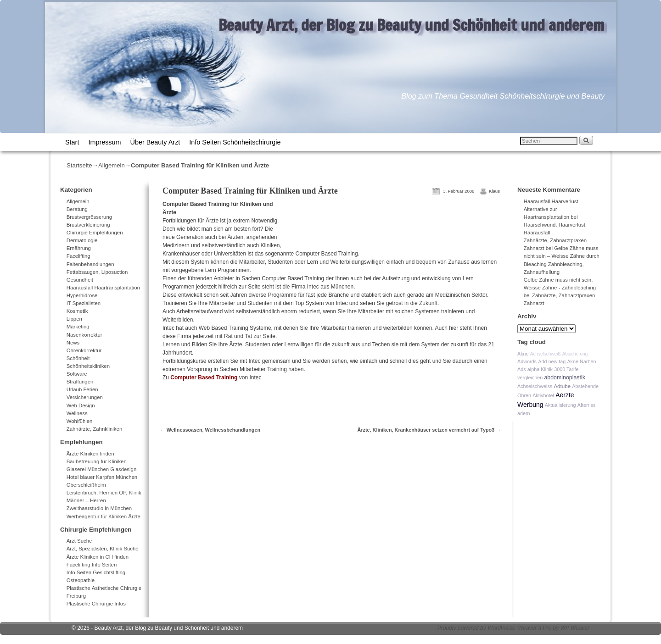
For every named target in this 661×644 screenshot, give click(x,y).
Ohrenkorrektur (84, 350)
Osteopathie (81, 580)
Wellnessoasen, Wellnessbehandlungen (210, 430)
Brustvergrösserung (89, 217)
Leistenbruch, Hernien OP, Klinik (104, 493)
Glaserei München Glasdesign (102, 469)
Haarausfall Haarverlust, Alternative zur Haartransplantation (552, 209)
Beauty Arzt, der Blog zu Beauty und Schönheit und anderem (412, 25)
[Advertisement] (396, 225)
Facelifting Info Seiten (92, 565)
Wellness (77, 413)
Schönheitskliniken (88, 366)
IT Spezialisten (84, 303)
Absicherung (575, 354)
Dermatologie (82, 240)
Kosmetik (77, 311)
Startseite (79, 165)
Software (77, 374)
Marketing (78, 327)
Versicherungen (85, 397)
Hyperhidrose (82, 295)
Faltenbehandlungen (90, 264)
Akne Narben (581, 361)
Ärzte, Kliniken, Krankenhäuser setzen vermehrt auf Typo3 (429, 430)
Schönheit (78, 358)
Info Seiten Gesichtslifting (96, 572)
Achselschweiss (535, 386)
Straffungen (80, 382)
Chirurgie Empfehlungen (95, 233)
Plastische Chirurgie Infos (96, 604)
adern (524, 413)
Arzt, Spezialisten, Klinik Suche (103, 549)
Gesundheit (80, 280)
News (73, 343)
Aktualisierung (560, 405)
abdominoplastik (565, 378)
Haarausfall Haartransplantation (103, 288)
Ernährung (79, 248)
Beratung (77, 209)
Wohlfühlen (80, 421)
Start (72, 142)
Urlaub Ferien (82, 389)
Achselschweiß (546, 354)
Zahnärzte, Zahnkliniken (95, 429)
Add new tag (552, 361)
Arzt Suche (79, 541)
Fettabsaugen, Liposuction (97, 272)
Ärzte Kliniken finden (90, 454)
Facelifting (78, 256)
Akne (523, 354)
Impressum (104, 142)
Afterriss (587, 405)
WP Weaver (575, 628)
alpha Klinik (540, 369)
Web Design (81, 405)
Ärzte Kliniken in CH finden (98, 557)
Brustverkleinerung (88, 225)
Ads (522, 369)
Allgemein (112, 165)
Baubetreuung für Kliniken (97, 461)
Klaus (494, 191)
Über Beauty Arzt (155, 142)
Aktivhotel (543, 395)
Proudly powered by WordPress (476, 628)
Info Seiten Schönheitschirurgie (235, 142)
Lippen (74, 319)
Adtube (562, 386)
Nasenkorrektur (84, 335)
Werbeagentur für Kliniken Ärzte (104, 516)
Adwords (527, 361)
